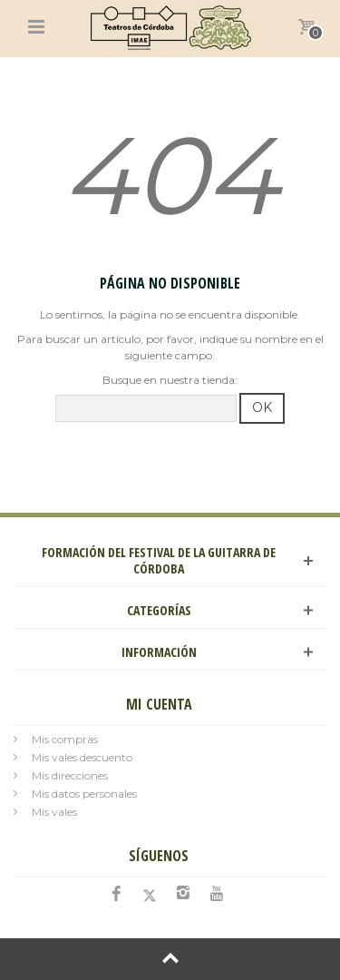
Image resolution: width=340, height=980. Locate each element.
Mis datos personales (84, 794)
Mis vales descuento (82, 757)
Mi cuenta (159, 704)
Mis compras (65, 739)
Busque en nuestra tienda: (170, 380)
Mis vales (54, 812)
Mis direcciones (70, 775)
